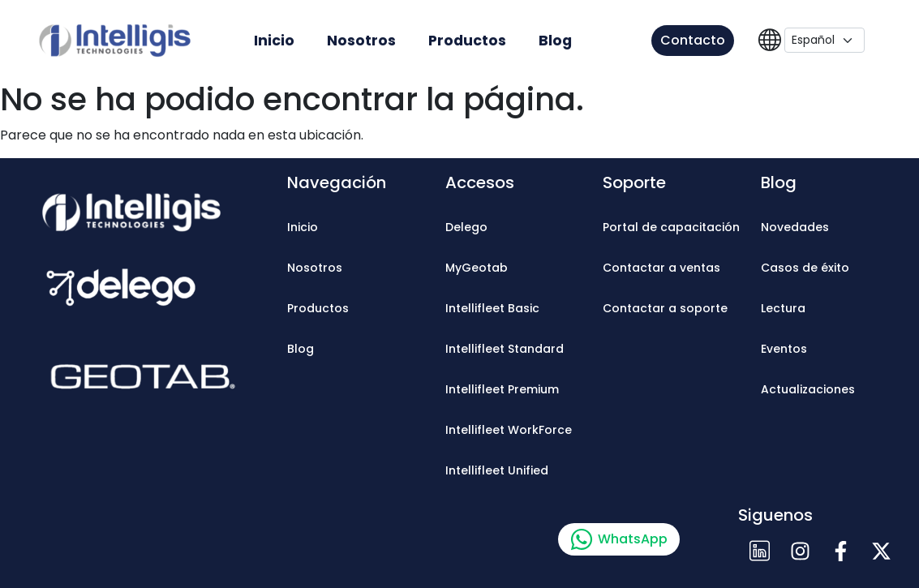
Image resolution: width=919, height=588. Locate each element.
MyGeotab (477, 268)
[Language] (825, 40)
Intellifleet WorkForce (509, 430)
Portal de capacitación (671, 227)
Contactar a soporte (665, 308)
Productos (467, 41)
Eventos (784, 349)
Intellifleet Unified (497, 470)
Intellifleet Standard (505, 349)
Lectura (783, 308)
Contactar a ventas (661, 268)
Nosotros (361, 41)
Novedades (795, 227)
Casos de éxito (805, 268)
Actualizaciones (808, 389)
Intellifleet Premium (502, 389)
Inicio (274, 41)
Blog (555, 41)
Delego (466, 227)
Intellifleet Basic (492, 308)
